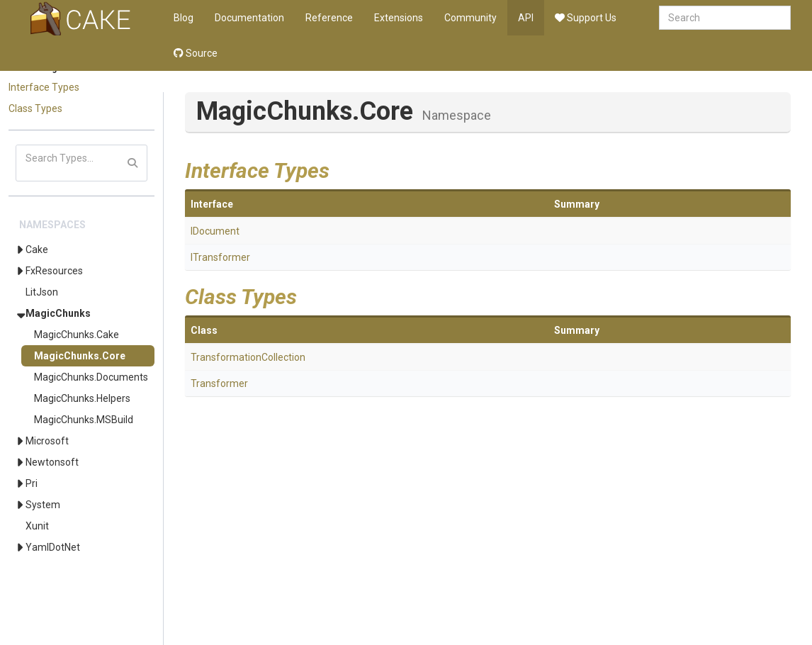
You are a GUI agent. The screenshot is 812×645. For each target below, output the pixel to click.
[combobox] (725, 18)
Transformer (219, 383)
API (526, 18)
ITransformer (220, 257)
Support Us (586, 18)
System (43, 505)
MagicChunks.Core (80, 356)
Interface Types (44, 87)
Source (196, 53)
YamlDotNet (53, 547)
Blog (184, 18)
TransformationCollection (248, 357)
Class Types (35, 108)
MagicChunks (58, 313)
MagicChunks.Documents (91, 377)
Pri (32, 483)
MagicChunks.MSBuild (84, 420)
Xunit (37, 526)
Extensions (399, 18)
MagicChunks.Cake (77, 335)
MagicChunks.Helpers (82, 398)
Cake (37, 249)
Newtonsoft (52, 462)
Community (470, 18)
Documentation (249, 18)
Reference (329, 18)
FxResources (54, 271)
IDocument (215, 231)
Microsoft (47, 441)
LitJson (42, 292)
